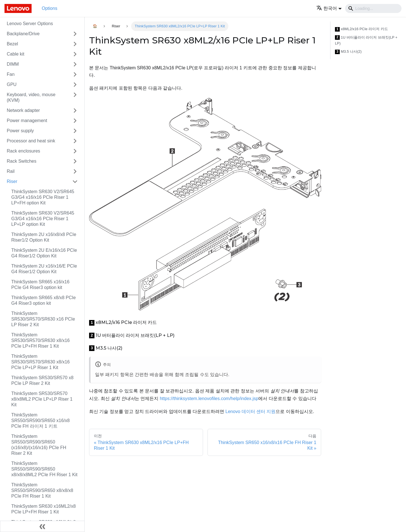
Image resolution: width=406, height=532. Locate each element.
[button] (329, 8)
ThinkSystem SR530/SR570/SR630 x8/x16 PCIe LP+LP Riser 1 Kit (40, 362)
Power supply (20, 131)
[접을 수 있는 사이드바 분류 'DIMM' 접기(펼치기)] (75, 64)
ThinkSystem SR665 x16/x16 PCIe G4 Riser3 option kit (40, 285)
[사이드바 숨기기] (42, 526)
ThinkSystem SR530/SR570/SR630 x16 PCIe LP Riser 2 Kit (43, 319)
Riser (12, 181)
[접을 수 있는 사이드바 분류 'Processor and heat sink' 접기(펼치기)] (75, 141)
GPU (12, 84)
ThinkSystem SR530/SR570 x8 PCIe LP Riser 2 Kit (42, 380)
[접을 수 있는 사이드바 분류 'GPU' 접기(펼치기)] (75, 85)
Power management (27, 121)
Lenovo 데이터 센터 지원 (251, 411)
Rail (11, 171)
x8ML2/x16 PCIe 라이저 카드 (361, 29)
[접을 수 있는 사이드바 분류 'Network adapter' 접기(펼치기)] (75, 111)
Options (49, 8)
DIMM (13, 64)
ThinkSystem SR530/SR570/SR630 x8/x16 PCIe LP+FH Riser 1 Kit (40, 340)
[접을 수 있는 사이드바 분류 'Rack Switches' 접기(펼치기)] (75, 161)
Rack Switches (22, 161)
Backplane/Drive (23, 34)
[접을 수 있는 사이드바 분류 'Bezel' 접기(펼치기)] (75, 44)
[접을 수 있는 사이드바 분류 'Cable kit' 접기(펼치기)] (75, 54)
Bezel (12, 44)
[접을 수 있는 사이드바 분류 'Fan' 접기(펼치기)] (75, 74)
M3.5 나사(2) (348, 52)
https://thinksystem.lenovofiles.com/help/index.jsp (209, 399)
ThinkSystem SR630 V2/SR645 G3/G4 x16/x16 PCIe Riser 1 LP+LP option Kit (43, 219)
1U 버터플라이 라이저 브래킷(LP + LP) (366, 40)
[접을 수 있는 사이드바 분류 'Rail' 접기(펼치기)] (75, 171)
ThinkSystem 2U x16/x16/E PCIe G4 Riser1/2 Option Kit (44, 269)
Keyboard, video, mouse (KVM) (31, 97)
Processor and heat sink (31, 141)
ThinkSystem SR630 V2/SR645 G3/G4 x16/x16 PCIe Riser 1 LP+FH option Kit (43, 197)
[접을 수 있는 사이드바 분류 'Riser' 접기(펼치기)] (75, 182)
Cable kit (16, 54)
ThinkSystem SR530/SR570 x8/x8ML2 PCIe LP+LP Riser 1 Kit (42, 399)
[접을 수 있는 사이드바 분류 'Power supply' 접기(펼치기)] (75, 131)
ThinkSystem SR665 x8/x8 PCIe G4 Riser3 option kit (44, 300)
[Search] (373, 8)
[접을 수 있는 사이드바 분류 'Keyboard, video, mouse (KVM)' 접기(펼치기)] (75, 98)
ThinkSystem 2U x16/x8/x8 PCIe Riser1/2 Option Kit (44, 237)
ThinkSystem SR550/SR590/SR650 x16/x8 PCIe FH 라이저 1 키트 (40, 420)
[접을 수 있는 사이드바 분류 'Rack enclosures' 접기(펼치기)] (75, 151)
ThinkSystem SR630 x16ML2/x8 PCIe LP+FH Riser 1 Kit (44, 509)
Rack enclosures (23, 151)
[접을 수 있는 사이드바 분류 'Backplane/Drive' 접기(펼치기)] (75, 34)
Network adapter (23, 110)
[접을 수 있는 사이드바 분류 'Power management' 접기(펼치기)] (75, 121)
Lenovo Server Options (30, 24)
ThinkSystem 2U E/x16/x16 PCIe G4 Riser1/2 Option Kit (44, 253)
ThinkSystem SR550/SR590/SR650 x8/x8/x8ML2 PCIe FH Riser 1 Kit (44, 469)
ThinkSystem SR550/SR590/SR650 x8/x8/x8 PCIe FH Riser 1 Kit (42, 490)
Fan (11, 74)
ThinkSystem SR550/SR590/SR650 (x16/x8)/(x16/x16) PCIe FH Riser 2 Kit (39, 445)
